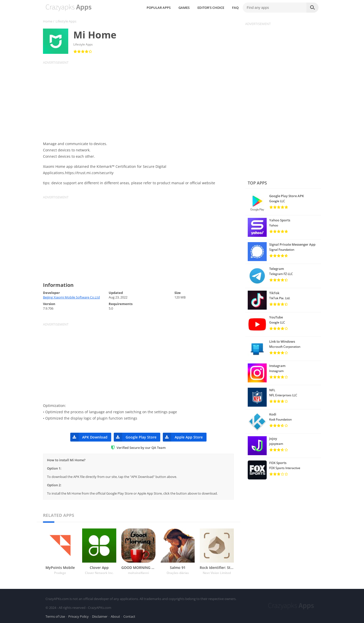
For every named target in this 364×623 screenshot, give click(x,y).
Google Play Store (135, 437)
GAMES (184, 8)
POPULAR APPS (159, 8)
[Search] (312, 8)
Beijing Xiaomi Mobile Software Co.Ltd (71, 297)
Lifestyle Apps (66, 21)
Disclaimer (100, 616)
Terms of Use (55, 616)
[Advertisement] (142, 100)
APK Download (89, 437)
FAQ (235, 8)
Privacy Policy (78, 616)
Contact (129, 616)
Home (48, 21)
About (115, 616)
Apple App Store (183, 437)
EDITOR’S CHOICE (211, 8)
